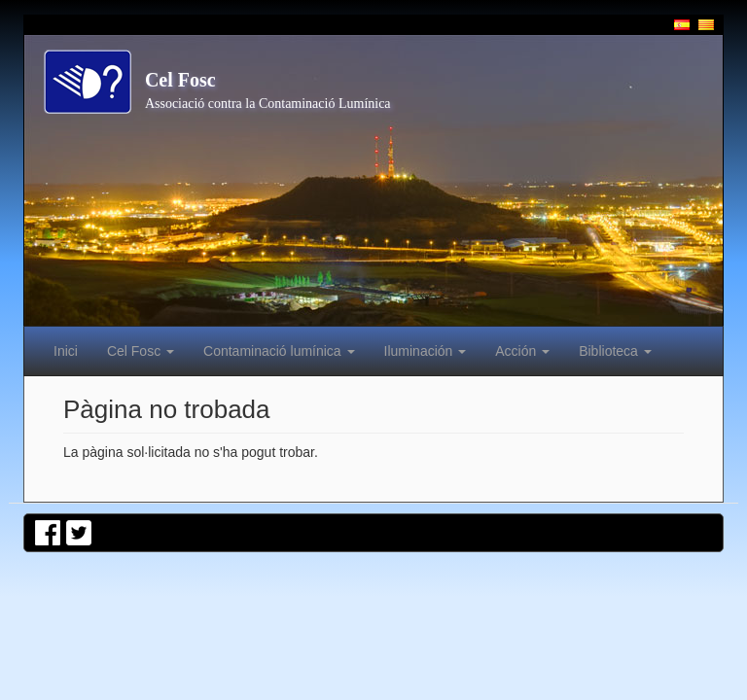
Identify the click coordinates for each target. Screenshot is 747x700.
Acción (522, 351)
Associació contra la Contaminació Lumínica (268, 104)
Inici (66, 351)
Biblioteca (615, 351)
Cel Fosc (180, 80)
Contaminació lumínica (279, 351)
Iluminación (426, 351)
